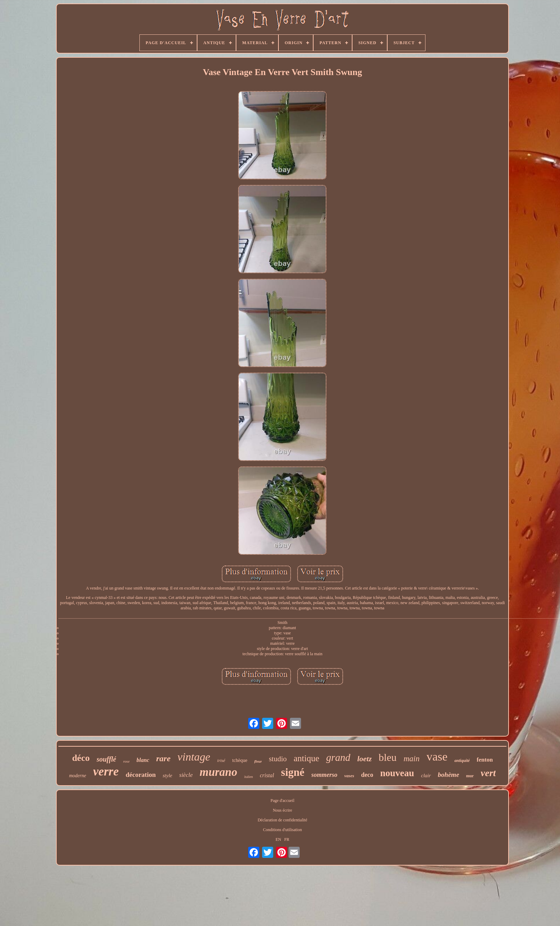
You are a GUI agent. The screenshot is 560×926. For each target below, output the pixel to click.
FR (287, 839)
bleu (388, 757)
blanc (143, 760)
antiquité (462, 761)
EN (278, 839)
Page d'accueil (282, 801)
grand (338, 757)
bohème (449, 775)
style (168, 775)
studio (278, 759)
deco (367, 775)
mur (470, 776)
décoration (141, 775)
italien (248, 777)
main (412, 759)
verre (106, 771)
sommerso (324, 775)
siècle (186, 775)
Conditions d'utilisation (283, 830)
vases (349, 776)
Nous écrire (283, 810)
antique (307, 758)
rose (126, 761)
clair (426, 775)
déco (81, 758)
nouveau (397, 773)
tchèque (240, 760)
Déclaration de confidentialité (282, 820)
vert (488, 773)
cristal (267, 775)
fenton (485, 760)
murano (218, 772)
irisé (221, 760)
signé (293, 772)
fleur (258, 761)
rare (163, 758)
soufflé (106, 759)
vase (437, 757)
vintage (194, 757)
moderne (78, 776)
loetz (365, 759)
